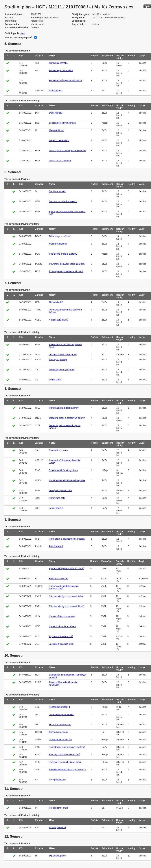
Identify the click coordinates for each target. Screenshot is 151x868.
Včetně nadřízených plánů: (19, 38)
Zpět (147, 6)
